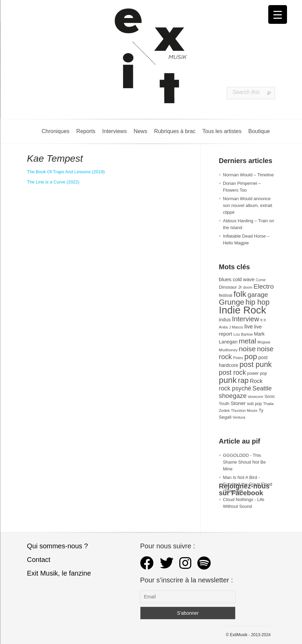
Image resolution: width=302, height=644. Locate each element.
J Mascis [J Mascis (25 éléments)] (236, 327)
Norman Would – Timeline (248, 175)
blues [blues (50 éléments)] (225, 279)
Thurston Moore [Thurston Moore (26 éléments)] (244, 410)
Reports (86, 131)
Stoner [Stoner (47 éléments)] (238, 403)
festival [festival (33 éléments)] (225, 295)
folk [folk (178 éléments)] (240, 294)
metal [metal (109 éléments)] (247, 341)
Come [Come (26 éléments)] (261, 280)
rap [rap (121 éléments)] (243, 380)
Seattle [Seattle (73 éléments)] (262, 388)
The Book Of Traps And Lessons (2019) (66, 172)
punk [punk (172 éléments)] (228, 380)
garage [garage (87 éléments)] (258, 295)
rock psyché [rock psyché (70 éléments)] (235, 388)
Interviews (115, 131)
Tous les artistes (222, 131)
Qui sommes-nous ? (57, 546)
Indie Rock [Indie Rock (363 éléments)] (243, 310)
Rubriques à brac (175, 131)
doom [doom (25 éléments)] (248, 287)
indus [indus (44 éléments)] (225, 320)
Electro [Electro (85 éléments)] (264, 286)
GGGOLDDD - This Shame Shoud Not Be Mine (244, 462)
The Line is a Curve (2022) (53, 182)
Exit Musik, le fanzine (59, 573)
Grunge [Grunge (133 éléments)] (232, 302)
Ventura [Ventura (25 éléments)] (239, 417)
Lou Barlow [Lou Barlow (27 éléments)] (243, 334)
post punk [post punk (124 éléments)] (255, 364)
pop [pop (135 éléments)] (251, 357)
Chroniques (56, 131)
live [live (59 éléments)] (249, 327)
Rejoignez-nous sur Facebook (244, 489)
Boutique (259, 131)
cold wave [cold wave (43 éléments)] (244, 279)
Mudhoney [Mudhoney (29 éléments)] (228, 350)
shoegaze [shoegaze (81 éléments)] (233, 396)
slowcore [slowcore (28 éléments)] (255, 397)
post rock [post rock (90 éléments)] (232, 372)
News (140, 131)
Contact (39, 560)
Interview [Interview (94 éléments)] (245, 319)
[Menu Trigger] (278, 14)
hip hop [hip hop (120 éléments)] (258, 302)
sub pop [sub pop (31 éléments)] (254, 404)
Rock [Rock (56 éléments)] (256, 381)
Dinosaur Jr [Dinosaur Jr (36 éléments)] (230, 287)
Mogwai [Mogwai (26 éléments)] (264, 342)
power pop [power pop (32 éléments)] (257, 373)
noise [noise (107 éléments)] (247, 349)
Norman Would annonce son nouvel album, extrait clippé (248, 205)
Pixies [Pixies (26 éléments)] (238, 358)
